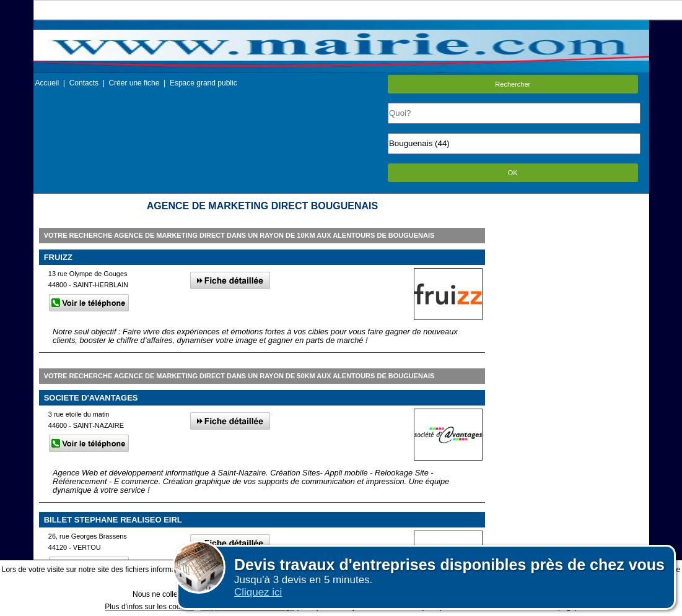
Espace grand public (203, 83)
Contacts (84, 83)
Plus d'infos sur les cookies (149, 607)
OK (513, 173)
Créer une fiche (134, 83)
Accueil (47, 83)
